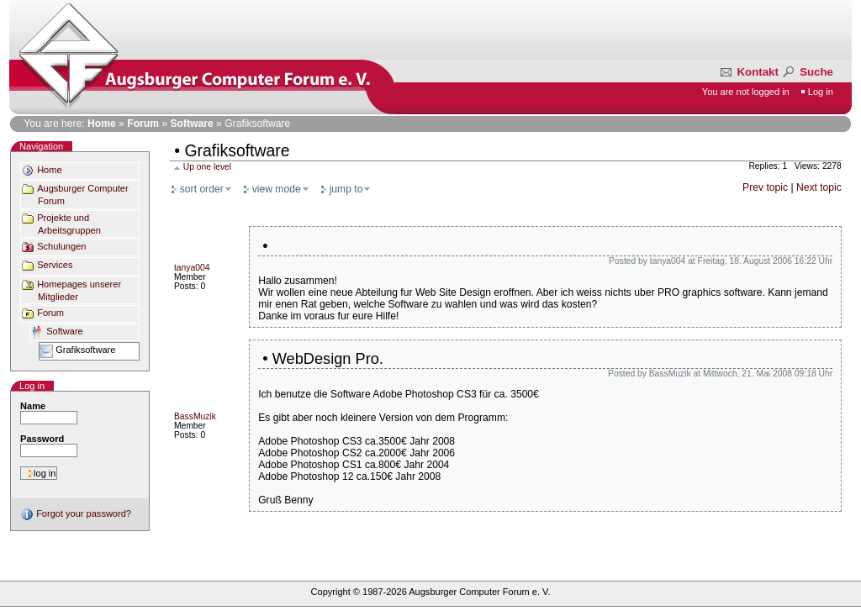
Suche (807, 72)
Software (191, 124)
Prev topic (766, 187)
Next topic (819, 187)
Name (33, 406)
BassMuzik (195, 416)
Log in (821, 92)
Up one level (207, 167)
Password (42, 439)
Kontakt (750, 72)
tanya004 (192, 268)
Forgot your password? (76, 513)
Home (102, 124)
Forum (143, 124)
